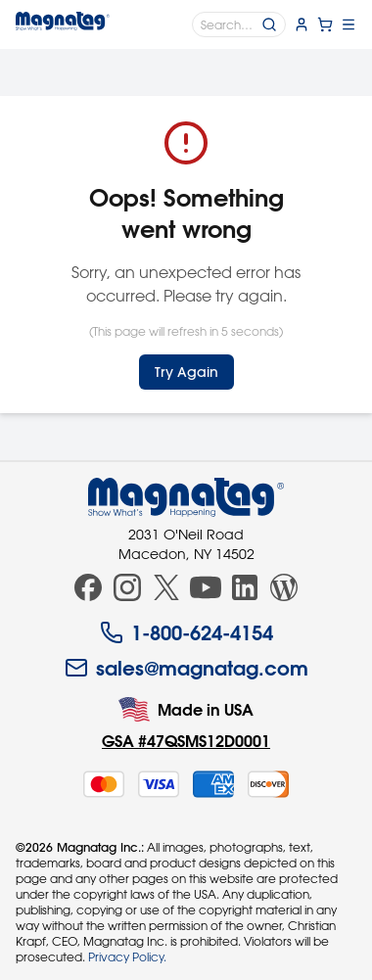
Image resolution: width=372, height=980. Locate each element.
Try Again (186, 372)
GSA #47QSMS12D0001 (186, 741)
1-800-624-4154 (186, 632)
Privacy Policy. (127, 957)
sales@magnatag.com (186, 668)
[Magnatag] (186, 497)
